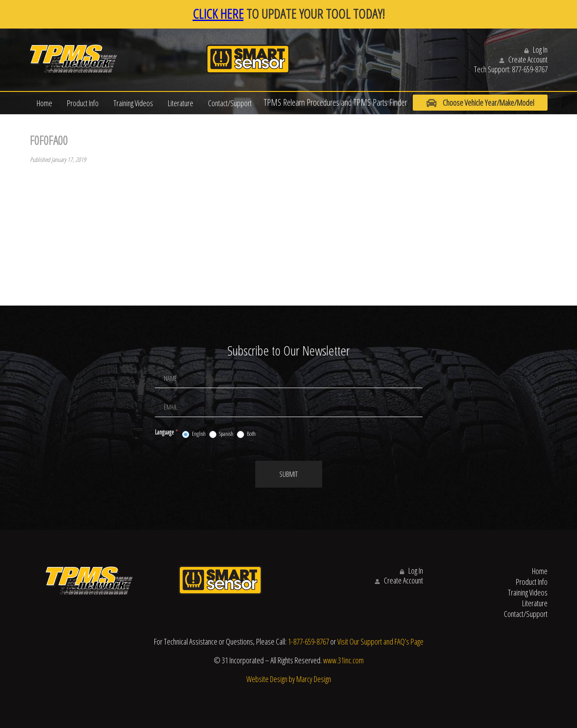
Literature (181, 103)
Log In (536, 50)
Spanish (221, 434)
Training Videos (133, 103)
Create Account (523, 59)
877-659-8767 (530, 69)
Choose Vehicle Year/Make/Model (480, 103)
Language (166, 432)
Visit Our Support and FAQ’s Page (380, 641)
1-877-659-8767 (308, 641)
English (194, 434)
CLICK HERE (218, 14)
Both (246, 434)
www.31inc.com (343, 660)
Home (44, 103)
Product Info (83, 103)
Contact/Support (230, 103)
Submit (288, 474)
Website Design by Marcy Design (289, 679)
